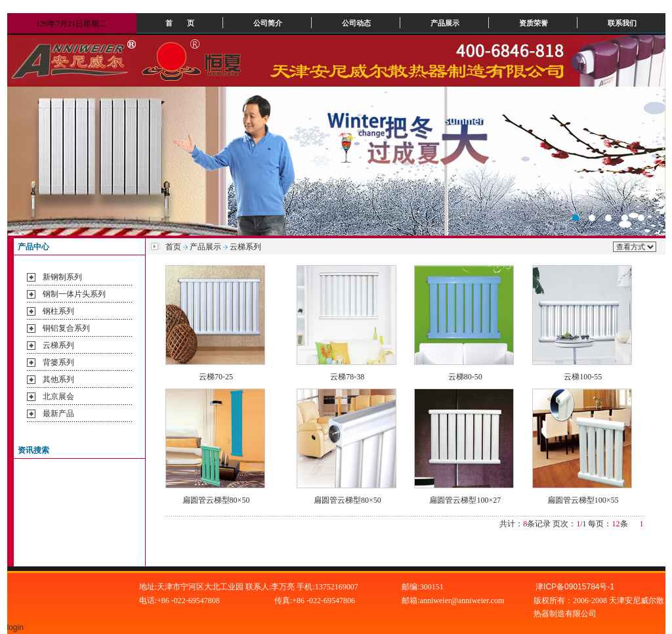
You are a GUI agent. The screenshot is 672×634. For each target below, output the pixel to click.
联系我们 (622, 23)
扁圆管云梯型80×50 (216, 500)
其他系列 (58, 379)
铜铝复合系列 (66, 328)
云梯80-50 (465, 377)
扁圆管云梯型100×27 (465, 500)
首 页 (180, 23)
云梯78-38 (347, 377)
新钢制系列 (62, 277)
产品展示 (445, 23)
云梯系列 (58, 345)
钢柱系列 (58, 311)
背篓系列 (58, 362)
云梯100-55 (583, 377)
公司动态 (356, 23)
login (17, 627)
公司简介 (268, 23)
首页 (173, 247)
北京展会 (58, 396)
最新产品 (58, 413)
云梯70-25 (216, 377)
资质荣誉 (534, 23)
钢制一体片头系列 (74, 294)
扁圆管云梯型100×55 (583, 500)
